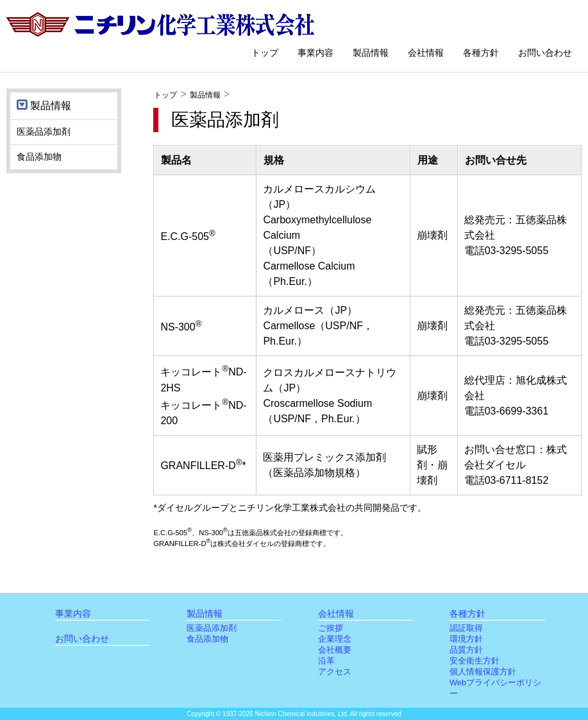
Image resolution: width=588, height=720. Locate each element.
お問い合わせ (545, 53)
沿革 (326, 661)
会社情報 (426, 53)
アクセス (335, 672)
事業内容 (315, 53)
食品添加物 (39, 157)
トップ (265, 53)
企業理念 (335, 639)
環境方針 (466, 639)
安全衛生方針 (475, 661)
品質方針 (466, 650)
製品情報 (371, 53)
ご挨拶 (331, 628)
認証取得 (466, 628)
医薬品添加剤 (44, 132)
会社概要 (335, 650)
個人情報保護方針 (483, 672)
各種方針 (481, 53)
